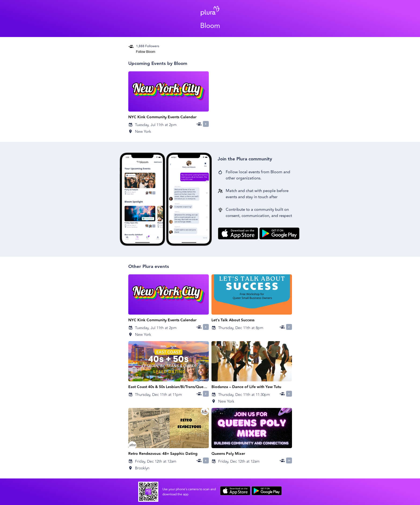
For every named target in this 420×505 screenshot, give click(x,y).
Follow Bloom (146, 52)
